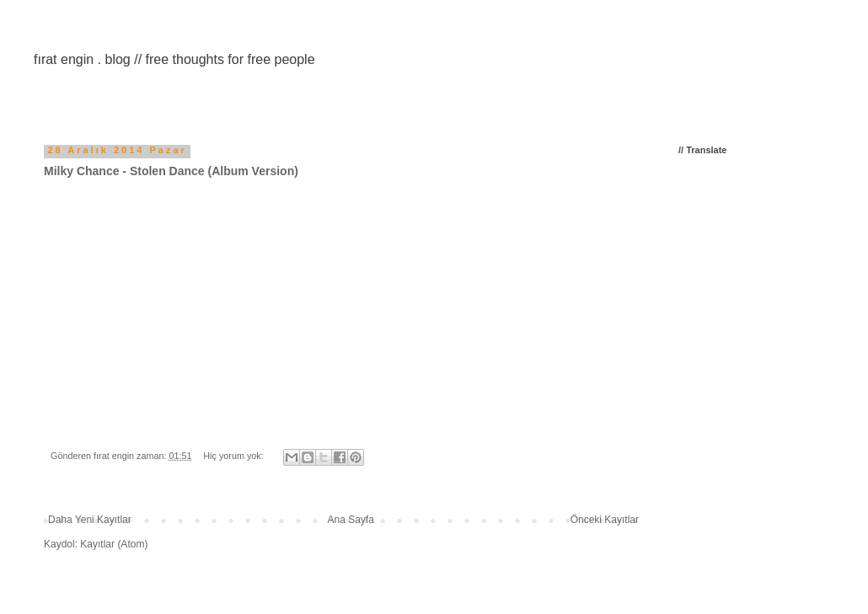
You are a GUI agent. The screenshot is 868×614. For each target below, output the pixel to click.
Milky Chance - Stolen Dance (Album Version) (171, 171)
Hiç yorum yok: (234, 456)
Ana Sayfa (351, 520)
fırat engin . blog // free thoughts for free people (174, 59)
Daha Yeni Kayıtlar (90, 520)
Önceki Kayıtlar (605, 520)
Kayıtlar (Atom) (114, 544)
